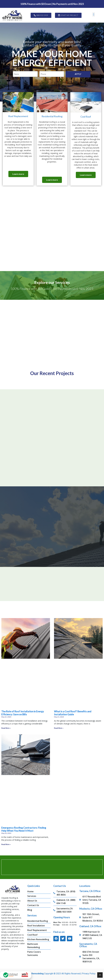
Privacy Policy (89, 973)
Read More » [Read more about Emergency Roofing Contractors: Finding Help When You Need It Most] (6, 844)
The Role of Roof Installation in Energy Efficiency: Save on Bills (23, 712)
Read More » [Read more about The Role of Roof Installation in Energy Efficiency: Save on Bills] (6, 727)
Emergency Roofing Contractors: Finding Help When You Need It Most (24, 829)
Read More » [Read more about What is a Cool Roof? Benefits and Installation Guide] (59, 727)
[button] (94, 14)
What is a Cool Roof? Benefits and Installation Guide (73, 712)
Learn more (18, 174)
